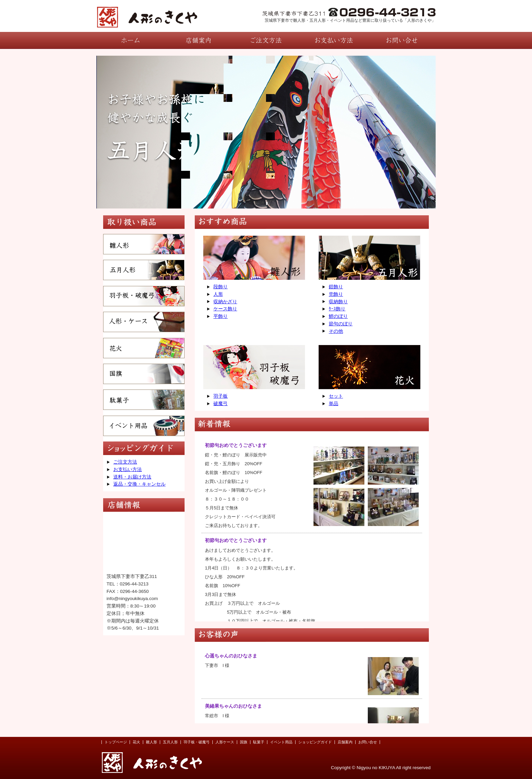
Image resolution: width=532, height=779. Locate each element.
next (416, 131)
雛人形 (151, 742)
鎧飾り (336, 287)
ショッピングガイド (315, 742)
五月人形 (170, 742)
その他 (336, 331)
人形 (218, 294)
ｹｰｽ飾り (337, 309)
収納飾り (338, 302)
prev (116, 131)
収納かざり (225, 302)
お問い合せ (368, 742)
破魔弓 (221, 404)
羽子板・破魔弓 (197, 742)
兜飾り (336, 294)
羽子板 (221, 396)
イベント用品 (281, 742)
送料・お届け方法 (132, 477)
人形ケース (225, 742)
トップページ (116, 742)
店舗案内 (345, 742)
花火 (136, 742)
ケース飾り (225, 309)
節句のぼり (341, 324)
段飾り (221, 287)
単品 (334, 404)
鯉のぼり (338, 316)
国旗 (244, 742)
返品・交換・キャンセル (139, 484)
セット (336, 396)
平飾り (221, 316)
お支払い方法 (128, 469)
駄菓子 (259, 742)
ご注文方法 (125, 462)
